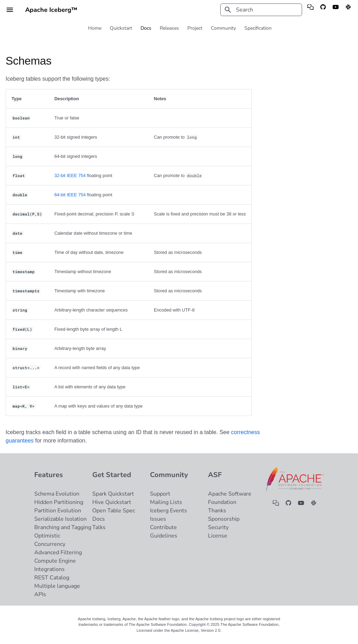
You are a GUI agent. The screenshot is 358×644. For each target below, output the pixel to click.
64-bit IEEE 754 (70, 195)
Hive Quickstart (112, 502)
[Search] (261, 10)
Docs (146, 28)
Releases (169, 28)
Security (218, 527)
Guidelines (164, 536)
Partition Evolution (58, 511)
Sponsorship (224, 519)
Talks (99, 527)
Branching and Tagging (63, 527)
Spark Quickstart (113, 494)
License (218, 536)
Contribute (163, 527)
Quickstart (121, 28)
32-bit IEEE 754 (70, 175)
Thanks (217, 511)
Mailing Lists (166, 502)
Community (223, 28)
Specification (258, 28)
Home (95, 28)
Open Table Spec (114, 511)
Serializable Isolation (60, 519)
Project (195, 28)
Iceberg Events (169, 511)
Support (160, 494)
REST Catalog (52, 578)
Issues (158, 519)
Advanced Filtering (58, 552)
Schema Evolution (57, 494)
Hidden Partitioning (59, 502)
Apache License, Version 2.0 (195, 630)
